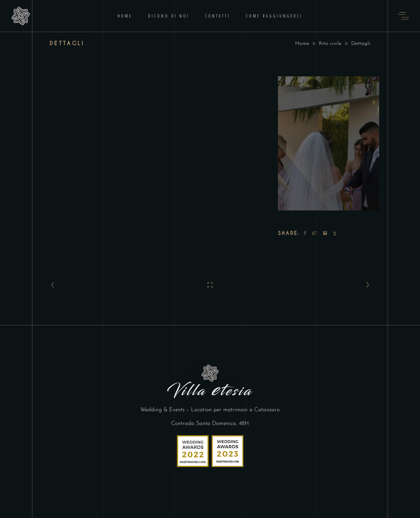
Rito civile (330, 44)
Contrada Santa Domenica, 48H (210, 424)
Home (302, 44)
